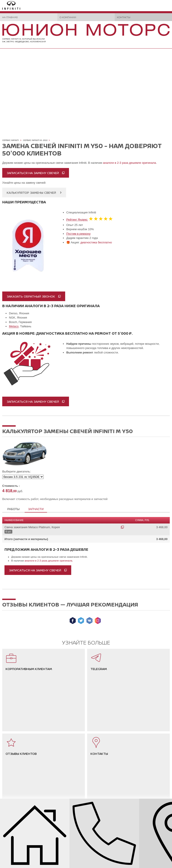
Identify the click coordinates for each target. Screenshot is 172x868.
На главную (10, 17)
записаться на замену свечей (33, 401)
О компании (68, 17)
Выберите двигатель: (16, 471)
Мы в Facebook (73, 621)
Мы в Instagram (98, 621)
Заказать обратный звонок (31, 296)
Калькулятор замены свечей (31, 193)
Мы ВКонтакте (89, 621)
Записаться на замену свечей (33, 173)
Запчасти (36, 509)
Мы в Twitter (81, 621)
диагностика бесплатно (96, 242)
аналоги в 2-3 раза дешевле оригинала (130, 163)
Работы (13, 509)
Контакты (124, 17)
